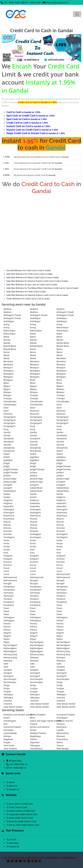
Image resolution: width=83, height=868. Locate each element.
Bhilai (33, 380)
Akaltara (7, 309)
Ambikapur (35, 318)
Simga (60, 682)
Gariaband (62, 435)
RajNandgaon (10, 648)
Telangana (35, 745)
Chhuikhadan (10, 401)
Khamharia (62, 513)
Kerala (33, 730)
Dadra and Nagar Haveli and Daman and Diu (41, 721)
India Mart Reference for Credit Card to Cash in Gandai (29, 274)
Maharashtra (63, 733)
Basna (33, 349)
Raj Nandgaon (37, 642)
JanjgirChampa (64, 466)
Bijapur (7, 386)
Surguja (34, 688)
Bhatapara (9, 371)
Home (11, 782)
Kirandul (61, 528)
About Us (13, 786)
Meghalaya (35, 736)
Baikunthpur (63, 327)
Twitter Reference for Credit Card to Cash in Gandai (28, 299)
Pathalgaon (9, 617)
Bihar (33, 718)
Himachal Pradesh (12, 727)
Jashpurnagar (10, 479)
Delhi (59, 721)
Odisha (33, 739)
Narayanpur (9, 587)
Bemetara (61, 358)
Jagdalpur (35, 457)
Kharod (33, 519)
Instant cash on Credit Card (22, 811)
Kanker (7, 494)
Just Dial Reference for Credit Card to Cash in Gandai (29, 270)
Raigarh (7, 633)
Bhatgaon (61, 374)
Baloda (7, 340)
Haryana (61, 724)
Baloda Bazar (63, 343)
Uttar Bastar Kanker (40, 704)
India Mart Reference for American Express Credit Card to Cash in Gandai (37, 281)
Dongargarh (62, 420)
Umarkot (61, 698)
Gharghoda (9, 448)
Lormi (6, 571)
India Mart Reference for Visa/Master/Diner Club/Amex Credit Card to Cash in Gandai (42, 288)
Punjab (7, 742)
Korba (6, 540)
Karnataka (8, 730)
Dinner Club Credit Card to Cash (24, 825)
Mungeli (34, 580)
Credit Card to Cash (18, 807)
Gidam (60, 451)
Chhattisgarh (10, 721)
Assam (7, 718)
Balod (33, 334)
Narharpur (62, 590)
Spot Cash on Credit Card (21, 804)
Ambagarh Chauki (65, 312)
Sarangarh (35, 673)
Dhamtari (35, 411)
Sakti (6, 664)
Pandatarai (9, 602)
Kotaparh (8, 556)
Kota (32, 550)
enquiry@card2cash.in (58, 2)
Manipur (8, 736)
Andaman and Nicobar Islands (15, 715)
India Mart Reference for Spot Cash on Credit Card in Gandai (32, 285)
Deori (59, 405)
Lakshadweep (10, 733)
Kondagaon (36, 534)
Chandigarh (62, 718)
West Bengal (63, 749)
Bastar (7, 355)
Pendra (60, 620)
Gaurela (34, 442)
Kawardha (35, 503)
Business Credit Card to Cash (22, 821)
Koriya (60, 543)
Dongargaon (10, 417)
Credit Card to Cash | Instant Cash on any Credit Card (51, 858)
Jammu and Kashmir (40, 727)
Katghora (61, 497)
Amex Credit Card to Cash (21, 818)
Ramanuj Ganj (63, 651)
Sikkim (60, 742)
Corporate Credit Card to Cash (23, 814)
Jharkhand (61, 727)
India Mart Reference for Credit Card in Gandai (26, 292)
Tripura (60, 745)
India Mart (14, 843)
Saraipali (61, 667)
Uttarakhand (36, 749)
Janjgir (7, 463)
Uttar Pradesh (10, 749)
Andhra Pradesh (38, 715)
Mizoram (61, 736)
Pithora (33, 627)
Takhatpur (8, 694)
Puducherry (62, 739)
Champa (34, 395)
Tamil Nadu (9, 745)
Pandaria (34, 596)
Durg (32, 426)
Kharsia (7, 525)
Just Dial (12, 839)
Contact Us (14, 789)
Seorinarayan (10, 679)
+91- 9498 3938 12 (13, 2)
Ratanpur (34, 657)
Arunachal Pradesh (66, 715)
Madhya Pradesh (38, 733)
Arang (6, 324)
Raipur (60, 636)
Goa (6, 724)
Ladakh (60, 730)
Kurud (33, 565)
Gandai (7, 432)
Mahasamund (63, 574)
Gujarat (34, 724)
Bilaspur (61, 389)
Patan (33, 611)
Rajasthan (35, 742)
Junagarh (61, 482)
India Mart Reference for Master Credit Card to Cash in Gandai (33, 278)
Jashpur (34, 472)
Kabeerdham (36, 488)
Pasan (59, 605)
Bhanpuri (34, 364)
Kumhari (61, 559)
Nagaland (8, 739)
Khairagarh (9, 509)
